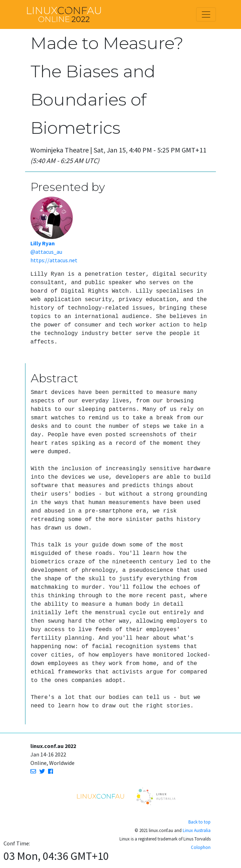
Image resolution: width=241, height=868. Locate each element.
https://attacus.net (54, 260)
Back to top (199, 822)
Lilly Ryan (43, 243)
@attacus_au (46, 252)
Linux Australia (197, 830)
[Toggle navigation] (206, 14)
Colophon (201, 847)
